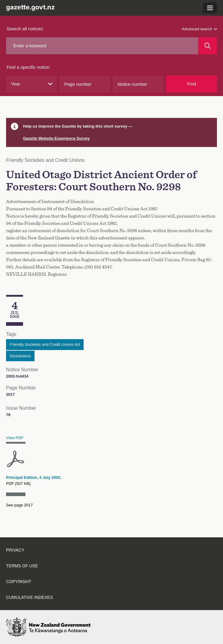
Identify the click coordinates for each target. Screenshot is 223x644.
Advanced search (199, 29)
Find (191, 84)
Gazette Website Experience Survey (56, 138)
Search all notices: (25, 29)
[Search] (208, 46)
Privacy (15, 550)
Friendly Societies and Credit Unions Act (45, 344)
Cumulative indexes (30, 597)
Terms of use (22, 566)
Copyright (19, 582)
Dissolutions (20, 356)
